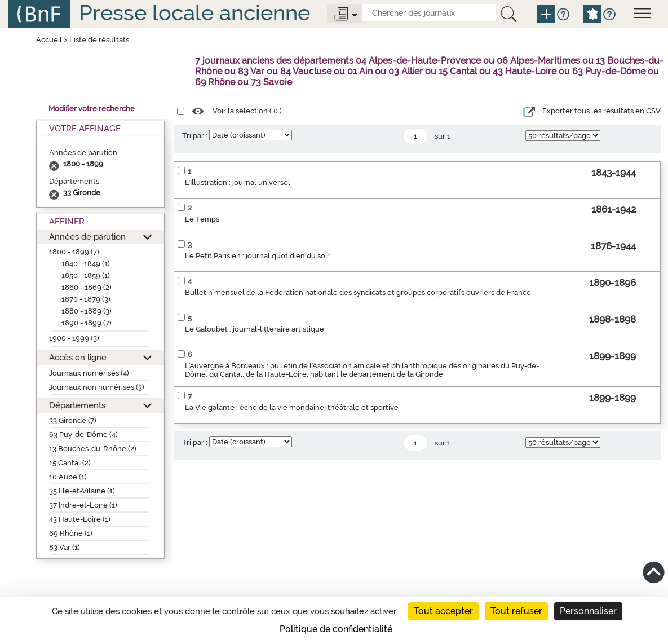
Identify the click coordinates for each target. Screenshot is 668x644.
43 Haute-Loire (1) (80, 519)
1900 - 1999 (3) (74, 338)
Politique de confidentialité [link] (336, 629)
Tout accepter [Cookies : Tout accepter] (443, 611)
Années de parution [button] (87, 237)
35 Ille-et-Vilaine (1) (82, 491)
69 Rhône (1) (71, 533)
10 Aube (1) (68, 477)
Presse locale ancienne (194, 13)
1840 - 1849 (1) (86, 264)
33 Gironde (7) (73, 420)
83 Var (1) (65, 547)
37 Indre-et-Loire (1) (83, 505)
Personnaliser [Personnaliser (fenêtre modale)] (588, 611)
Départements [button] (77, 405)
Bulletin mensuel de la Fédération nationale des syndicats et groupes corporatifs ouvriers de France (358, 292)
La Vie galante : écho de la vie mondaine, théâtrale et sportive (292, 407)
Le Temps (202, 219)
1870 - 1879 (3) (86, 299)
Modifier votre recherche (92, 109)
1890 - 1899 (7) (87, 323)
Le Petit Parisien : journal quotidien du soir (257, 256)
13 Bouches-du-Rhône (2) (93, 449)
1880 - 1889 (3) (87, 311)
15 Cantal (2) (70, 463)
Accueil (49, 40)
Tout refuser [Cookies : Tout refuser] (516, 611)
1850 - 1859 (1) (86, 275)
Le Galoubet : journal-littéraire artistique (255, 329)
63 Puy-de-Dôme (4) (83, 435)
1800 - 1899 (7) (74, 252)
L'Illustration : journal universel (238, 182)
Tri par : (195, 136)
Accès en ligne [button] (78, 357)
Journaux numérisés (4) (89, 373)
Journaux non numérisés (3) (97, 387)
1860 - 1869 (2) (87, 287)
